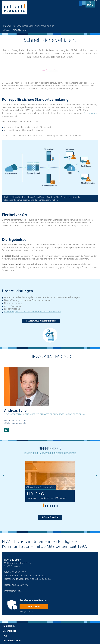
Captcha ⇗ (26, 611)
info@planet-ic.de (13, 591)
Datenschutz (9, 631)
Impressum (9, 626)
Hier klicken (34, 606)
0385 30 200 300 (43, 579)
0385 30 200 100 (18, 420)
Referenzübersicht (50, 517)
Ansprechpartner (12, 641)
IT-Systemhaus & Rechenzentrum (41, 321)
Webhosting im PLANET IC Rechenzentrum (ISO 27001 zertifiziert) (33, 312)
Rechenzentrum (91, 113)
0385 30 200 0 (19, 572)
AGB (5, 636)
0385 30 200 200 (37, 576)
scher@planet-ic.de (17, 423)
